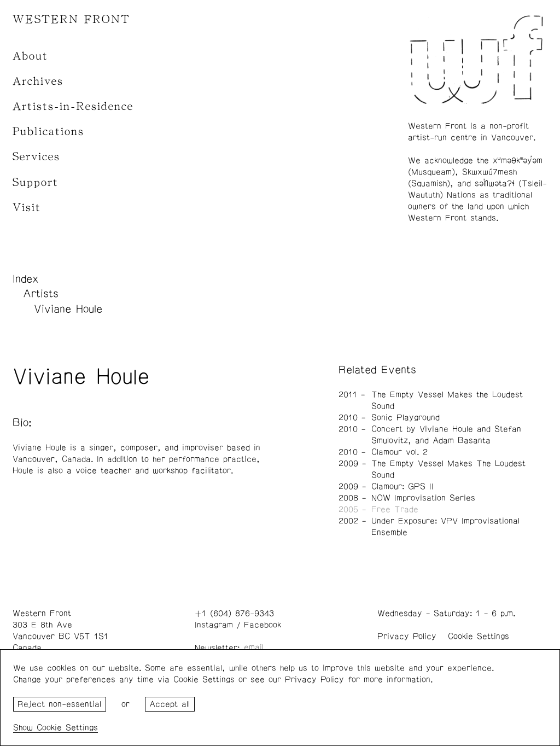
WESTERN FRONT (71, 19)
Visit (27, 208)
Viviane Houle (68, 309)
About (30, 56)
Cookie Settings (479, 636)
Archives (38, 81)
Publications (48, 132)
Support (36, 182)
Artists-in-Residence (73, 106)
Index (26, 279)
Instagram (214, 625)
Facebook (262, 625)
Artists (41, 294)
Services (36, 157)
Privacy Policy (407, 636)
